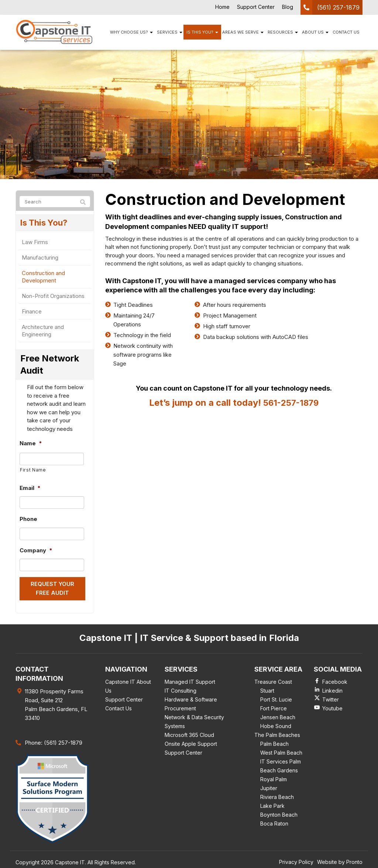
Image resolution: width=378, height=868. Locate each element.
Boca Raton (274, 822)
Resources (283, 32)
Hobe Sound (276, 725)
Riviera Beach (277, 795)
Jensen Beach (278, 716)
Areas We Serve (243, 32)
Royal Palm (274, 778)
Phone (28, 520)
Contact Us (346, 32)
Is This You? (202, 32)
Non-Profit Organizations (53, 297)
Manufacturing (40, 259)
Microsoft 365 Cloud (189, 733)
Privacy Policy (296, 860)
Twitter (331, 698)
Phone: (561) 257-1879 (54, 741)
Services (170, 32)
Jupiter (269, 787)
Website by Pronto (340, 860)
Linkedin (332, 689)
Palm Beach (274, 742)
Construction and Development (43, 278)
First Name (33, 471)
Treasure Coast (273, 680)
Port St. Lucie (276, 698)
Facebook (335, 680)
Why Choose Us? (131, 32)
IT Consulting (181, 689)
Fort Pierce (274, 707)
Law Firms (35, 243)
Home (222, 7)
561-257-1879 (291, 403)
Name (31, 444)
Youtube (332, 707)
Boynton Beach (279, 813)
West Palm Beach (281, 751)
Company (36, 551)
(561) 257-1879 (338, 7)
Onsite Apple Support (191, 742)
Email (30, 489)
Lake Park (272, 804)
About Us (315, 32)
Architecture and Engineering (43, 332)
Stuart (267, 689)
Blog (288, 7)
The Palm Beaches (277, 733)
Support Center (256, 7)
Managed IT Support (190, 680)
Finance (32, 313)
